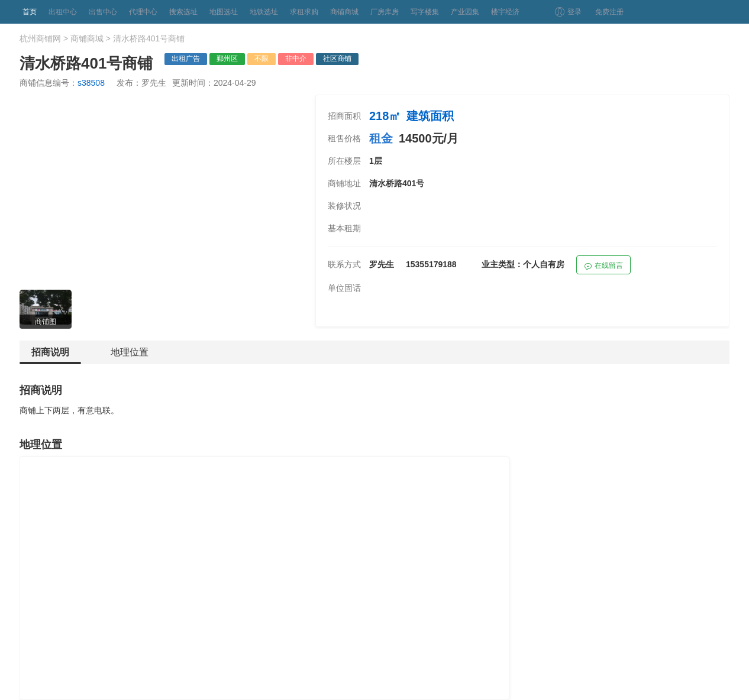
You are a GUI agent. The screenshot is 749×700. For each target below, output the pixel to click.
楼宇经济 (505, 12)
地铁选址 (264, 12)
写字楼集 (425, 12)
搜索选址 (183, 12)
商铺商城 (344, 12)
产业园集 (465, 12)
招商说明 (50, 356)
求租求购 (304, 12)
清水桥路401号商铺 (149, 38)
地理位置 (130, 352)
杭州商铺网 (40, 38)
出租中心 (63, 12)
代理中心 (143, 12)
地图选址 (224, 12)
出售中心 (103, 12)
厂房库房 (385, 12)
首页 (30, 12)
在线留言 (603, 267)
